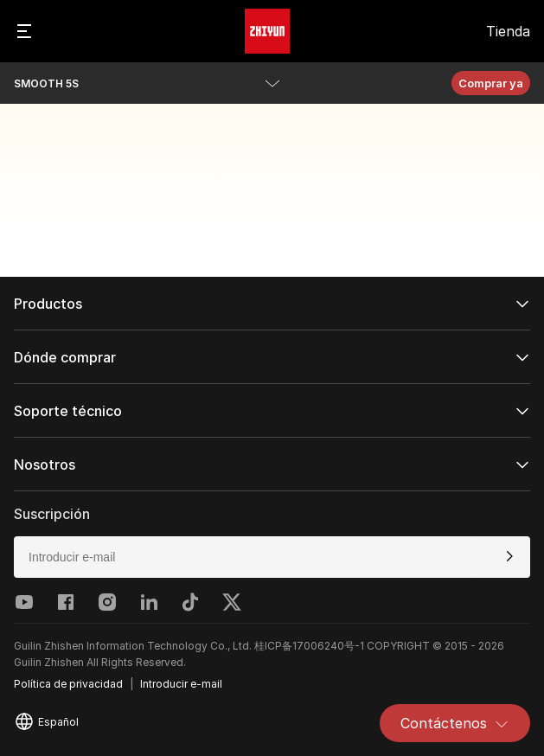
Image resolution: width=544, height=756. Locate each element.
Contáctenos (455, 723)
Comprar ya (491, 83)
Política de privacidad (68, 684)
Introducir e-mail (181, 684)
